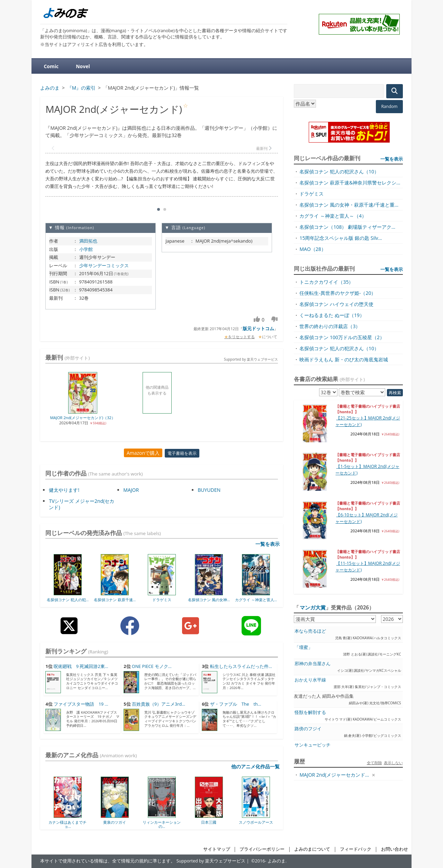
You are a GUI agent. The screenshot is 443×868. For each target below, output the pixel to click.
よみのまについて (312, 849)
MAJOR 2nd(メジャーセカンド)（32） (83, 418)
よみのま (277, 861)
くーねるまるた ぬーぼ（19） (332, 315)
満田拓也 (88, 241)
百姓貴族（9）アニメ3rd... (159, 704)
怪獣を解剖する (310, 712)
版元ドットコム (258, 328)
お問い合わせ (395, 849)
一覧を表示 (268, 544)
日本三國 (209, 822)
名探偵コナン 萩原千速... (115, 600)
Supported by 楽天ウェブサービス (251, 359)
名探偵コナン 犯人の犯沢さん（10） (339, 171)
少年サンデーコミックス (104, 265)
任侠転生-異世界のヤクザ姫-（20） (338, 293)
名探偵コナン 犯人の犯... (68, 600)
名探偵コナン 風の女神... (209, 600)
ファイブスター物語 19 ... (81, 704)
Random (389, 106)
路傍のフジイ (308, 729)
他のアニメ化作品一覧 (255, 766)
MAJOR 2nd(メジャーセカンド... (334, 775)
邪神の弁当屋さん (313, 664)
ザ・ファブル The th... (236, 704)
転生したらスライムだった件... (241, 666)
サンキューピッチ (313, 745)
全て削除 (374, 763)
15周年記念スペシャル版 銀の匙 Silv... (341, 238)
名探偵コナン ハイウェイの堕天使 (336, 304)
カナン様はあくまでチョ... (67, 824)
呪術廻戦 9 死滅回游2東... (81, 666)
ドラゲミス (162, 600)
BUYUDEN (209, 490)
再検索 (395, 393)
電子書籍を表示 (182, 453)
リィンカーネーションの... (162, 824)
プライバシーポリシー (262, 849)
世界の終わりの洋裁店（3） (330, 326)
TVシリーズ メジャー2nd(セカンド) (82, 504)
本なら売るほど (310, 631)
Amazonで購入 (143, 453)
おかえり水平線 (310, 680)
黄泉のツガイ (115, 822)
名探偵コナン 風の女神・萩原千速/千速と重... (349, 205)
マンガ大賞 (313, 607)
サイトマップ (217, 849)
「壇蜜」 (304, 647)
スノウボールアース (256, 822)
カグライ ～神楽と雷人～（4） (333, 216)
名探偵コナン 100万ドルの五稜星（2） (342, 337)
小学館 (86, 249)
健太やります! (64, 490)
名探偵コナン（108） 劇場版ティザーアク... (347, 227)
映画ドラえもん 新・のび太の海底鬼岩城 (344, 359)
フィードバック (356, 849)
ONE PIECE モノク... (152, 666)
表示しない (393, 763)
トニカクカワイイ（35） (326, 282)
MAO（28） (313, 249)
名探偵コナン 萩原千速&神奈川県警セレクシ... (350, 183)
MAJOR (131, 490)
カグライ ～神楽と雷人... (256, 600)
